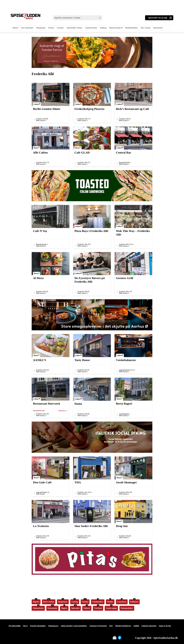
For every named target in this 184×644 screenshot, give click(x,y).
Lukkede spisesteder (149, 626)
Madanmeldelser (132, 28)
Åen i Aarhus (146, 28)
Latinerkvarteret (91, 28)
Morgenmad (41, 28)
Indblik (136, 626)
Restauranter (158, 28)
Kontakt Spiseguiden (38, 626)
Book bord (62, 411)
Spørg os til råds (165, 626)
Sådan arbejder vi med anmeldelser (74, 626)
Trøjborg (103, 28)
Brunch (15, 28)
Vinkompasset (53, 626)
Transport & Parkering (98, 626)
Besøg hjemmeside (39, 411)
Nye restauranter (27, 28)
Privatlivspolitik (15, 626)
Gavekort (60, 28)
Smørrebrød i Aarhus (74, 28)
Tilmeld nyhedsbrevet (123, 626)
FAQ (111, 626)
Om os (25, 626)
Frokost (51, 28)
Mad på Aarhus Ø (116, 28)
